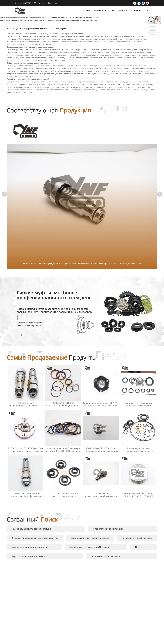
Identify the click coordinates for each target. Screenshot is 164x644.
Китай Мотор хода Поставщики (108, 529)
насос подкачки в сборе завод (137, 538)
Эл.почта (151, 26)
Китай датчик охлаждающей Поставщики (91, 547)
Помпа (139, 547)
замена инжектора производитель (29, 547)
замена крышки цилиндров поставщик (31, 529)
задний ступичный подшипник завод (90, 538)
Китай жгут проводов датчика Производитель (35, 538)
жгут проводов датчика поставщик (29, 556)
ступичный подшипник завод (106, 556)
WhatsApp (152, 34)
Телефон (151, 30)
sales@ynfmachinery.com (47, 3)
